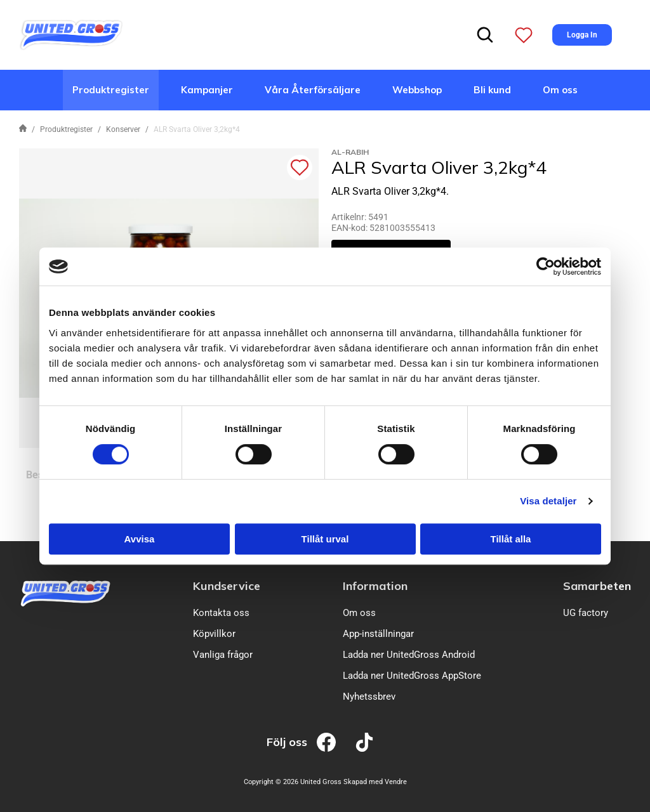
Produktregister (111, 90)
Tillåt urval (325, 539)
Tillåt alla (511, 539)
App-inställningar (378, 634)
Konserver (123, 129)
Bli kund (492, 90)
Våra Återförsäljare (313, 90)
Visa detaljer (548, 501)
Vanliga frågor (223, 655)
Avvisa (140, 539)
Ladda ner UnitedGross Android (409, 655)
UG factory (586, 613)
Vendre (396, 782)
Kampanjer (207, 90)
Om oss (560, 90)
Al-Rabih (350, 152)
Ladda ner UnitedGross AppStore (412, 676)
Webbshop (417, 90)
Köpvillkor (214, 634)
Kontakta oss (221, 613)
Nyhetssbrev (369, 697)
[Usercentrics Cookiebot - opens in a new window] (546, 266)
